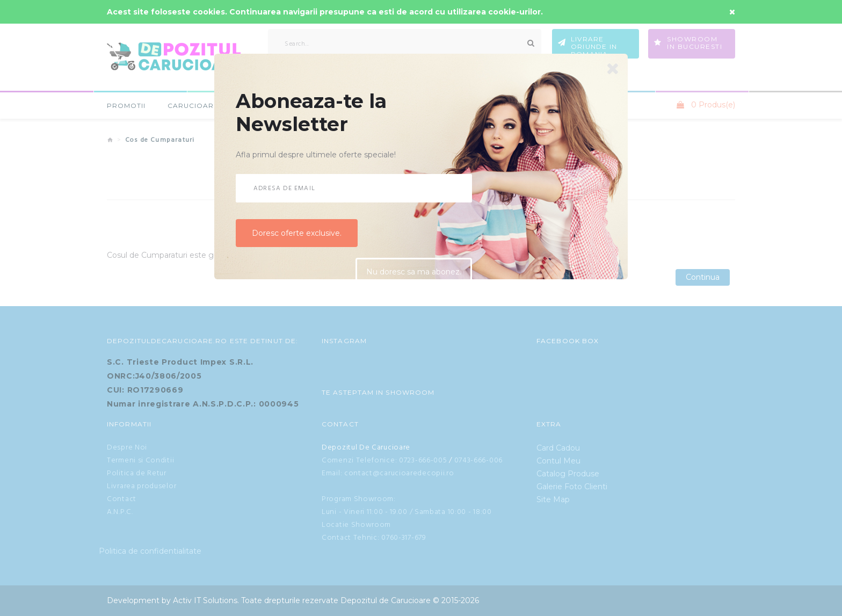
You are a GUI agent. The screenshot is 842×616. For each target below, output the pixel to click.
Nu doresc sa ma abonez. (414, 273)
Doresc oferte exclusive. (297, 233)
